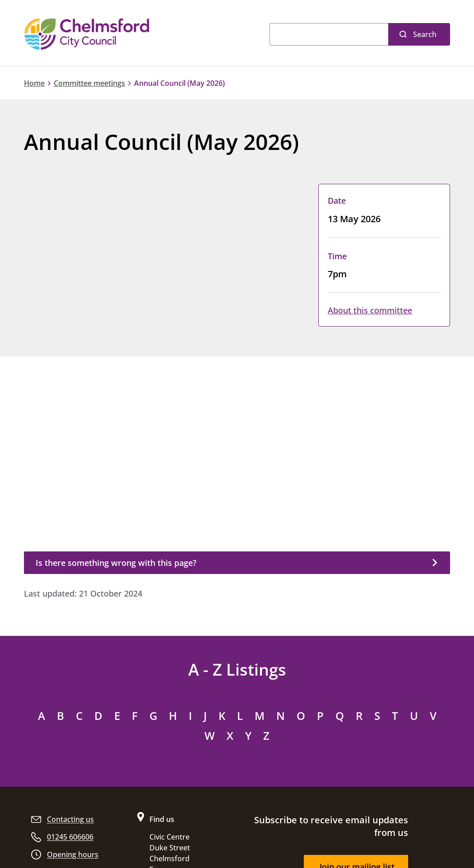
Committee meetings (89, 83)
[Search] (329, 34)
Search (425, 34)
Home (34, 83)
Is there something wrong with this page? (116, 563)
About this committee (370, 310)
